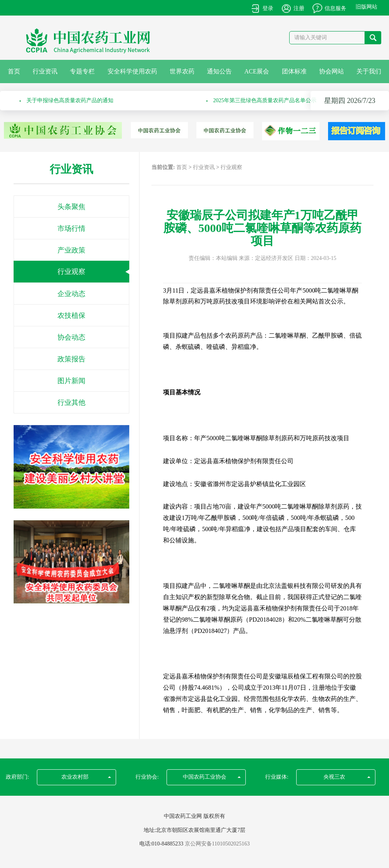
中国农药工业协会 (212, 777)
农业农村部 (86, 777)
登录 (268, 8)
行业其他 (71, 403)
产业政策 (71, 250)
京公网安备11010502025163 (217, 844)
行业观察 (71, 272)
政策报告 (71, 359)
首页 (14, 71)
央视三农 (347, 777)
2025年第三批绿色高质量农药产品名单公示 (265, 100)
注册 (299, 8)
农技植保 (71, 315)
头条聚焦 (71, 207)
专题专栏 (82, 71)
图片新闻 (71, 381)
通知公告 (219, 71)
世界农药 (182, 71)
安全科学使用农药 (132, 71)
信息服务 (335, 8)
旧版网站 (366, 7)
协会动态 (71, 337)
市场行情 (71, 228)
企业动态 (71, 294)
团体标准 (294, 71)
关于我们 (369, 71)
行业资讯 (45, 71)
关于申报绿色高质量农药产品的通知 (70, 100)
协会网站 (332, 71)
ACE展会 (257, 71)
